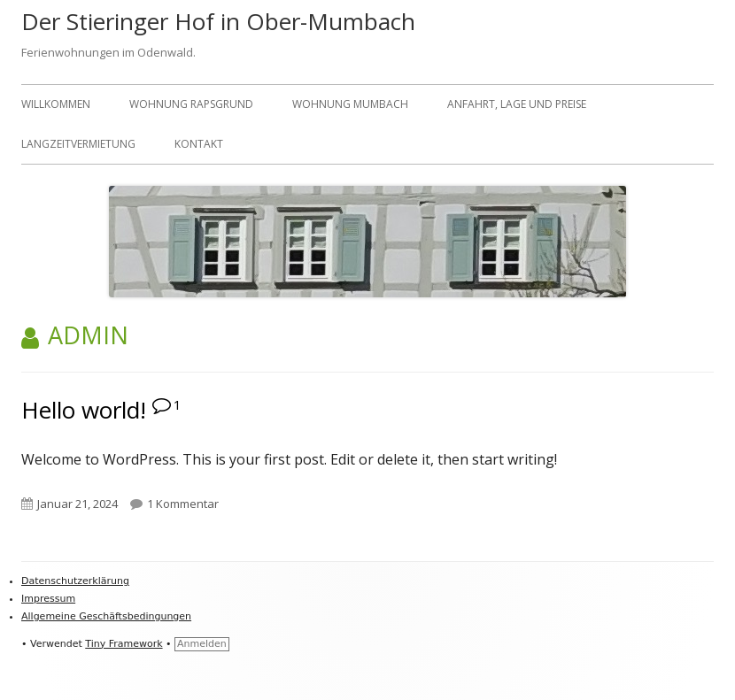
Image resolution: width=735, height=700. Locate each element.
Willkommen (56, 104)
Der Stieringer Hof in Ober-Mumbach (218, 21)
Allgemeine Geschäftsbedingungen (106, 616)
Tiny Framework (124, 644)
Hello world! (84, 410)
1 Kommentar (183, 504)
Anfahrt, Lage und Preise (517, 104)
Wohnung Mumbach (350, 104)
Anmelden (202, 644)
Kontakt (199, 144)
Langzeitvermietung (78, 144)
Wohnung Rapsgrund (191, 104)
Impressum (48, 599)
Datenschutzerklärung (75, 581)
